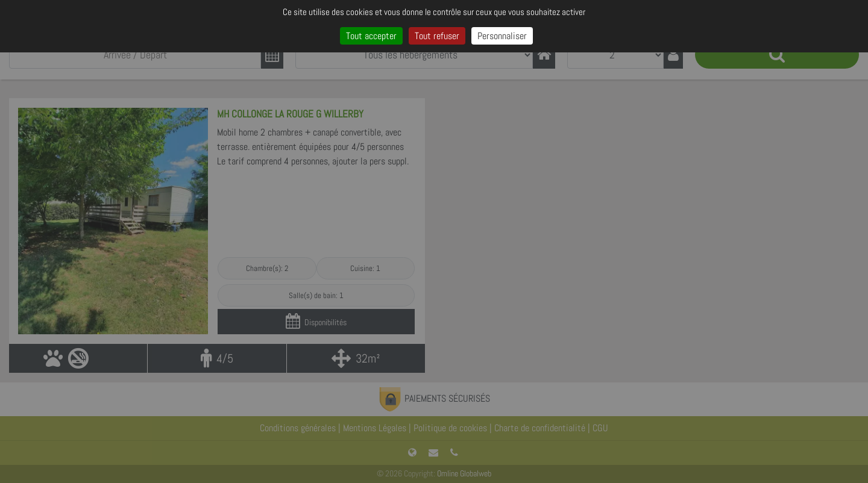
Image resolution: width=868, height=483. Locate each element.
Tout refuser (437, 36)
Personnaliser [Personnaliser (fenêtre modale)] (502, 36)
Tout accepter (371, 36)
